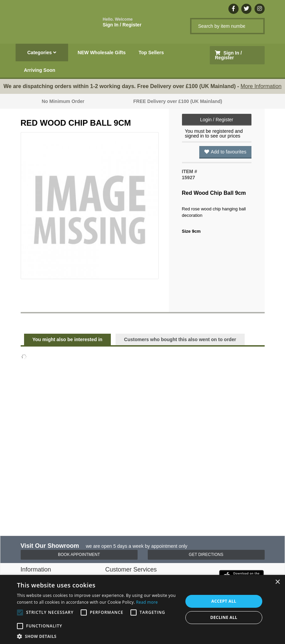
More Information (261, 86)
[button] (97, 636)
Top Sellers (151, 53)
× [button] (277, 582)
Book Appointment (79, 555)
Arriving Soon (40, 70)
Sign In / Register (122, 22)
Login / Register (217, 120)
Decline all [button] (224, 617)
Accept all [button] (224, 601)
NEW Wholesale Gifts (102, 53)
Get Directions (206, 555)
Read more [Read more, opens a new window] (147, 602)
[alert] (142, 609)
